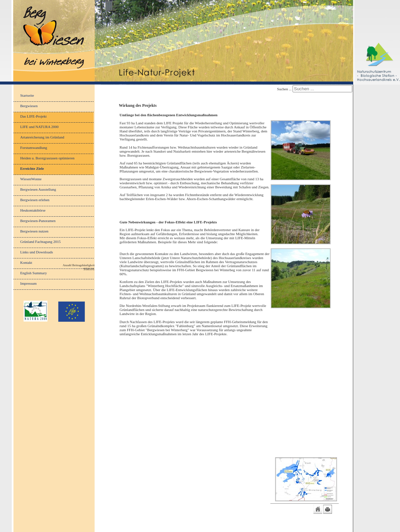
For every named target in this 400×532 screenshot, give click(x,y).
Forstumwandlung (34, 148)
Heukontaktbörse (33, 210)
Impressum (28, 283)
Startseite (27, 95)
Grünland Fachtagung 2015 (40, 242)
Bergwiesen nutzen (34, 231)
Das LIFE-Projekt (34, 116)
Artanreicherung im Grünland (42, 137)
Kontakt (26, 262)
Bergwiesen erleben (35, 200)
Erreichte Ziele (32, 168)
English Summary (34, 273)
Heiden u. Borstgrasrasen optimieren (47, 158)
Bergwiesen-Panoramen (38, 221)
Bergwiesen (29, 106)
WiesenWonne (31, 179)
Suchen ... (284, 89)
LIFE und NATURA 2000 (39, 127)
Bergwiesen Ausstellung (38, 189)
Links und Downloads (37, 252)
